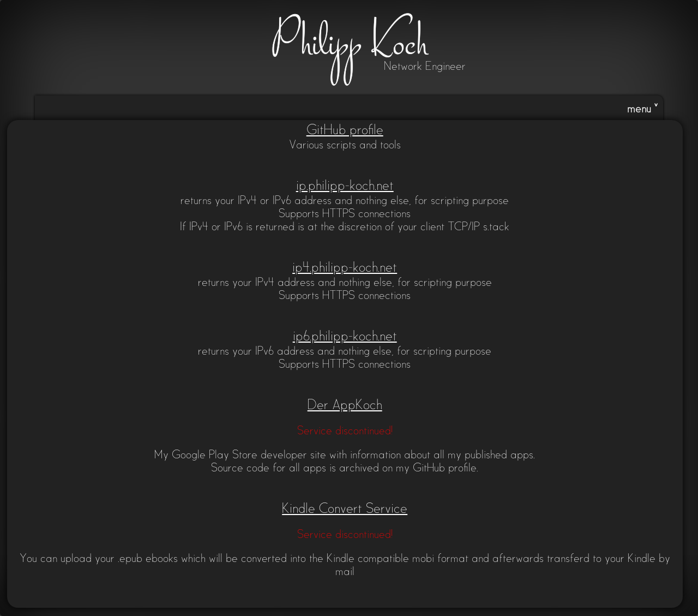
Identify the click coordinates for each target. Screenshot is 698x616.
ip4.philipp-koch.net (345, 268)
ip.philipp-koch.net (345, 186)
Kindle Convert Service (345, 509)
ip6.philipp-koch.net (345, 337)
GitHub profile (345, 131)
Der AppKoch (345, 406)
